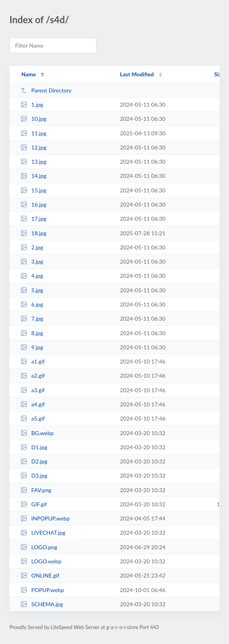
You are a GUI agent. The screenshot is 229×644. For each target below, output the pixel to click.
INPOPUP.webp (45, 518)
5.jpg (32, 290)
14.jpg (33, 176)
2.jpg (32, 247)
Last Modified (137, 74)
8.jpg (32, 333)
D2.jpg (34, 461)
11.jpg (33, 133)
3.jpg (32, 261)
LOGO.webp (41, 561)
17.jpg (33, 219)
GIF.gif (34, 504)
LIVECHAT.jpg (43, 532)
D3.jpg (34, 475)
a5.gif (33, 418)
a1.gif (33, 361)
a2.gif (33, 376)
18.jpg (33, 233)
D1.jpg (34, 447)
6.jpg (32, 304)
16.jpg (33, 204)
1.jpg (32, 104)
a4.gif (33, 404)
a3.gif (33, 390)
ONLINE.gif (40, 575)
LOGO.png (39, 547)
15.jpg (33, 190)
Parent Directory (46, 90)
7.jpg (32, 318)
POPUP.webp (42, 590)
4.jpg (32, 276)
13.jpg (33, 161)
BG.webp (37, 433)
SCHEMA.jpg (42, 604)
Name (29, 74)
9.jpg (32, 347)
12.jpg (33, 147)
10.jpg (33, 119)
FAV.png (36, 490)
